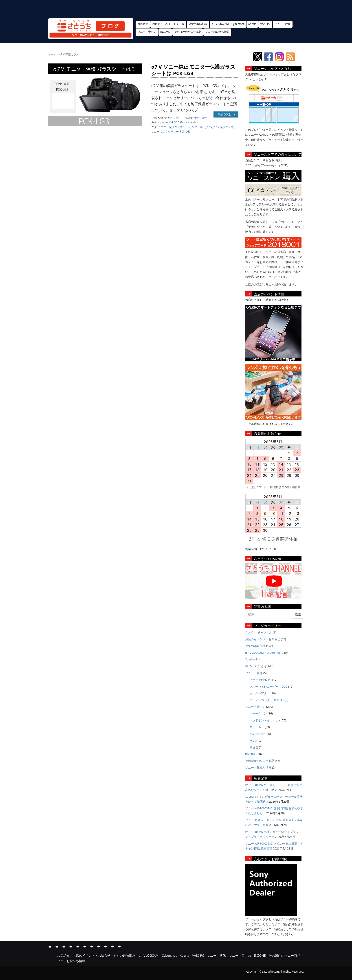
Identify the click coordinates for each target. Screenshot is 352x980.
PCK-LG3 (185, 132)
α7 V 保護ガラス (223, 127)
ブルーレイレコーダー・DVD (268, 686)
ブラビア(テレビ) (261, 680)
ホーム (52, 54)
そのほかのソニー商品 (188, 32)
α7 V (209, 127)
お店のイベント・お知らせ (168, 24)
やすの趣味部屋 (198, 24)
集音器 (254, 747)
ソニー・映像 (283, 24)
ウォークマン (258, 713)
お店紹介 (143, 24)
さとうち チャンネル (259, 632)
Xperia (252, 24)
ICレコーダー (258, 734)
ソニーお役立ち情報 (217, 32)
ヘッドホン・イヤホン (264, 720)
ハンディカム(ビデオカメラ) (268, 700)
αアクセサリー (170, 132)
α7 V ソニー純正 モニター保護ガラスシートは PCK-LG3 (193, 70)
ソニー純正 (199, 127)
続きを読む (227, 114)
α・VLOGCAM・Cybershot (228, 24)
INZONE (165, 32)
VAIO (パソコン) (256, 666)
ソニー (155, 132)
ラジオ (254, 740)
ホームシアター (260, 693)
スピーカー (257, 727)
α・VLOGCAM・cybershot (182, 122)
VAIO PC (265, 24)
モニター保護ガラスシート (174, 127)
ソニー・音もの (147, 32)
